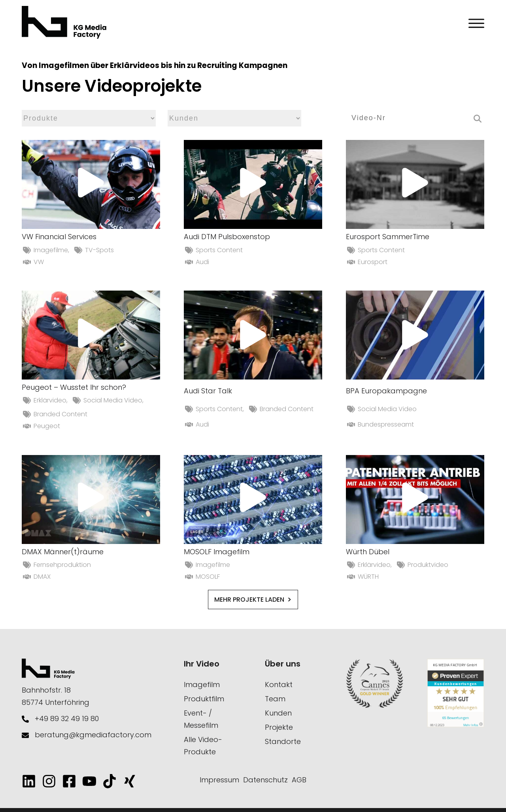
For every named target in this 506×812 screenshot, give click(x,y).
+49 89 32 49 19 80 (67, 719)
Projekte (279, 727)
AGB (299, 780)
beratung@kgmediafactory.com (93, 735)
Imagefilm (202, 685)
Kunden (278, 713)
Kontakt (279, 685)
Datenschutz (265, 780)
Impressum (219, 780)
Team (275, 699)
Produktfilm (204, 699)
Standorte (283, 741)
